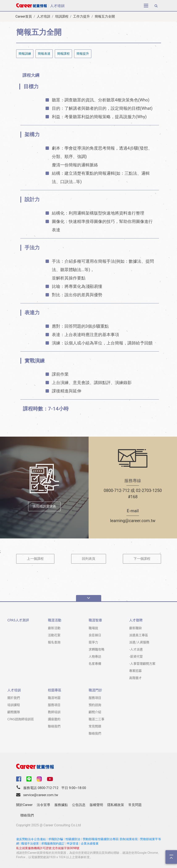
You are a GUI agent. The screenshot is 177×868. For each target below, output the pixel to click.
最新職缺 (135, 628)
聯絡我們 (54, 726)
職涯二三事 (96, 719)
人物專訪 (95, 656)
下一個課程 (142, 559)
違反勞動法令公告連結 (31, 839)
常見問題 (95, 726)
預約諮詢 (95, 705)
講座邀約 (54, 719)
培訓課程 (62, 16)
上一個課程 (35, 559)
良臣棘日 (95, 635)
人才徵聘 (136, 620)
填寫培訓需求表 (44, 506)
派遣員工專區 (139, 635)
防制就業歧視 (129, 839)
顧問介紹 (95, 712)
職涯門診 (95, 690)
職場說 (93, 628)
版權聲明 (96, 805)
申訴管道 (73, 844)
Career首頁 (24, 16)
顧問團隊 (14, 712)
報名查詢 (54, 642)
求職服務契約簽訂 (53, 844)
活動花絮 (54, 635)
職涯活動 (55, 620)
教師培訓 (54, 712)
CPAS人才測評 (18, 620)
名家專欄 (95, 663)
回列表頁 (89, 559)
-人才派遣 (136, 649)
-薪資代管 (136, 656)
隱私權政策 (116, 805)
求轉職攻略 (96, 649)
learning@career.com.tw (133, 521)
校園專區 (55, 690)
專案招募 (135, 671)
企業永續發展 (90, 844)
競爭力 (93, 642)
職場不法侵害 (30, 844)
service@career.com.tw (41, 795)
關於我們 (14, 698)
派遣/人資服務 (139, 642)
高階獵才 (135, 678)
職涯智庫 (95, 620)
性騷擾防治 (73, 839)
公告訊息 (79, 805)
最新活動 (54, 628)
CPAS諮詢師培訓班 (21, 719)
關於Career (24, 805)
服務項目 (54, 705)
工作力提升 (81, 16)
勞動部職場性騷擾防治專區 (101, 839)
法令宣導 (43, 805)
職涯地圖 (54, 698)
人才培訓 (43, 16)
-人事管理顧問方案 (142, 663)
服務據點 (61, 805)
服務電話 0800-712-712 (41, 788)
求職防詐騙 (56, 839)
